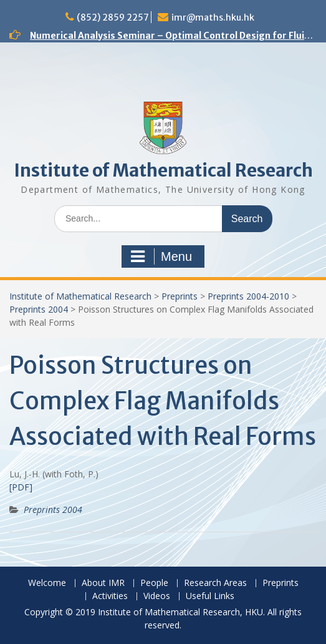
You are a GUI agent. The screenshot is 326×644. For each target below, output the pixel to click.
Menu (161, 256)
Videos (157, 596)
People (154, 583)
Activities (110, 596)
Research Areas (215, 583)
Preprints (180, 296)
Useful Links (210, 596)
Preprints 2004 (39, 309)
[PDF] (21, 487)
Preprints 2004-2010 (248, 296)
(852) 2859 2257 (113, 17)
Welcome (47, 583)
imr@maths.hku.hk (213, 17)
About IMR (103, 583)
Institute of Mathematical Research (163, 170)
